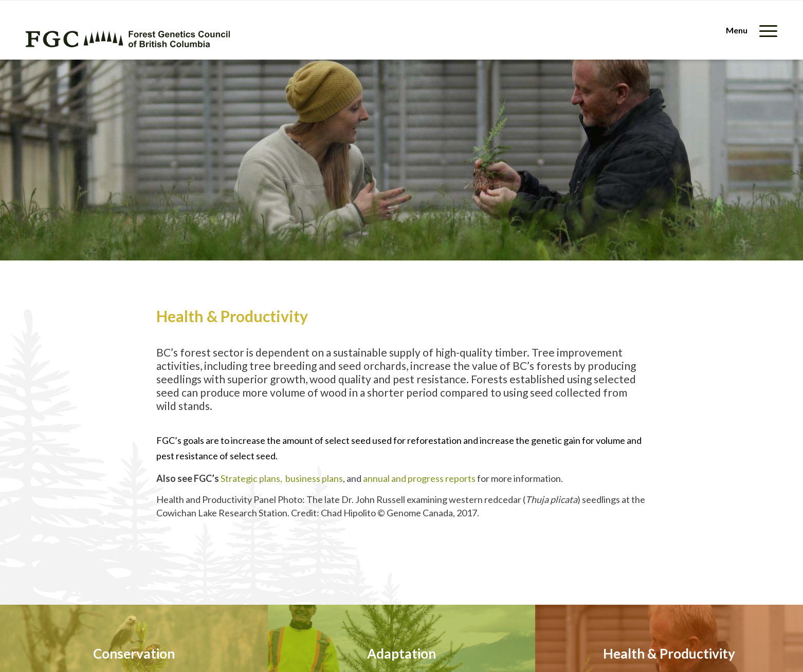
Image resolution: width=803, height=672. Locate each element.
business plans (314, 478)
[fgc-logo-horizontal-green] (128, 39)
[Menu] (748, 30)
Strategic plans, (253, 478)
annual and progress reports (419, 478)
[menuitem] (748, 30)
